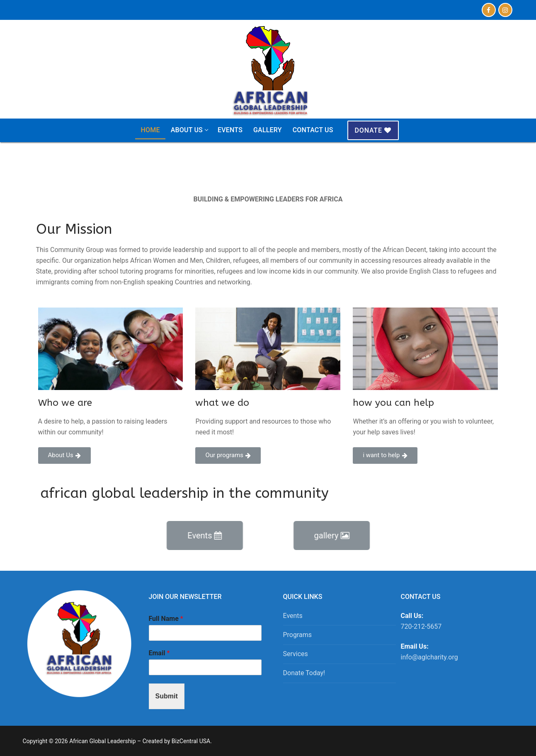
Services (296, 654)
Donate (373, 130)
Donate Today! (304, 673)
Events (293, 616)
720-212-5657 (421, 626)
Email (159, 653)
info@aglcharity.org (429, 657)
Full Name (166, 619)
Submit (167, 696)
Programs (298, 635)
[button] (64, 456)
